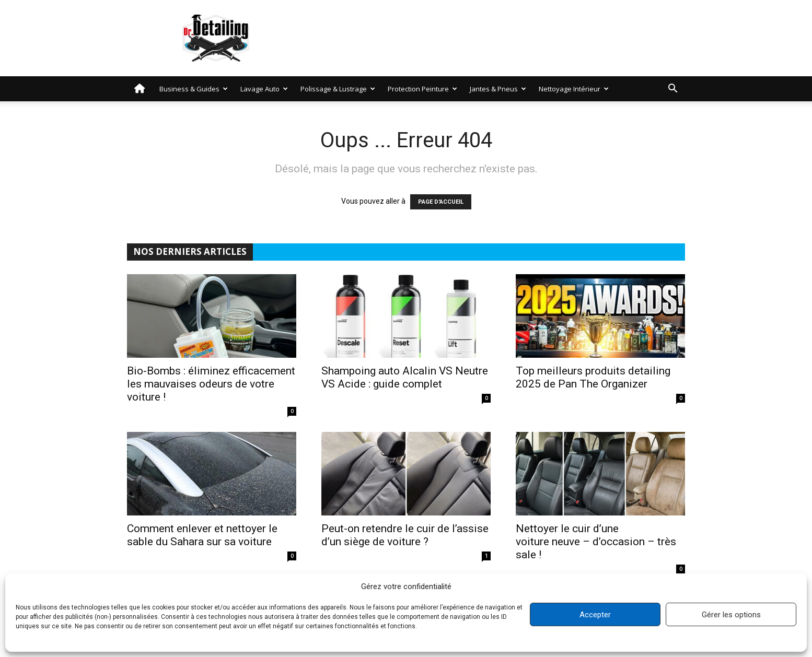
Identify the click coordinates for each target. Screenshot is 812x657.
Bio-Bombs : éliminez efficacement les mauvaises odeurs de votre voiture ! (211, 384)
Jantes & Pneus (498, 89)
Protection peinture (422, 89)
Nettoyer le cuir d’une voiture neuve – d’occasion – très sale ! (596, 542)
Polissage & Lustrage (338, 89)
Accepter (595, 615)
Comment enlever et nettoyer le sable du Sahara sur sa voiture (202, 535)
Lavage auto (264, 89)
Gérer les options (731, 615)
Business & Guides (194, 89)
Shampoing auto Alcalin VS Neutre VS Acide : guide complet (405, 377)
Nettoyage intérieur (574, 89)
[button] (672, 90)
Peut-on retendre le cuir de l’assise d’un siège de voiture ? (405, 535)
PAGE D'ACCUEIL (441, 202)
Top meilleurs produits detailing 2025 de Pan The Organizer (593, 377)
